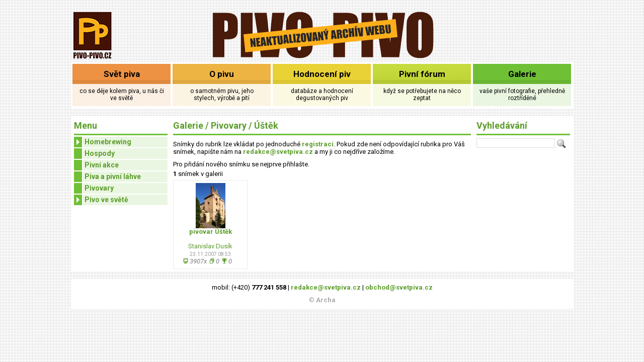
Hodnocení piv (322, 74)
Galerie (522, 74)
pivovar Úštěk (211, 232)
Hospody (100, 153)
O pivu (222, 74)
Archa (326, 300)
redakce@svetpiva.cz (278, 152)
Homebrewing (103, 142)
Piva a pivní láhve (113, 176)
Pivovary (99, 188)
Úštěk (266, 125)
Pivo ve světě (101, 200)
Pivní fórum (422, 74)
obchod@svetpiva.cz (399, 287)
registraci (318, 144)
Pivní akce (102, 165)
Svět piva (122, 74)
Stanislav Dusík (210, 246)
